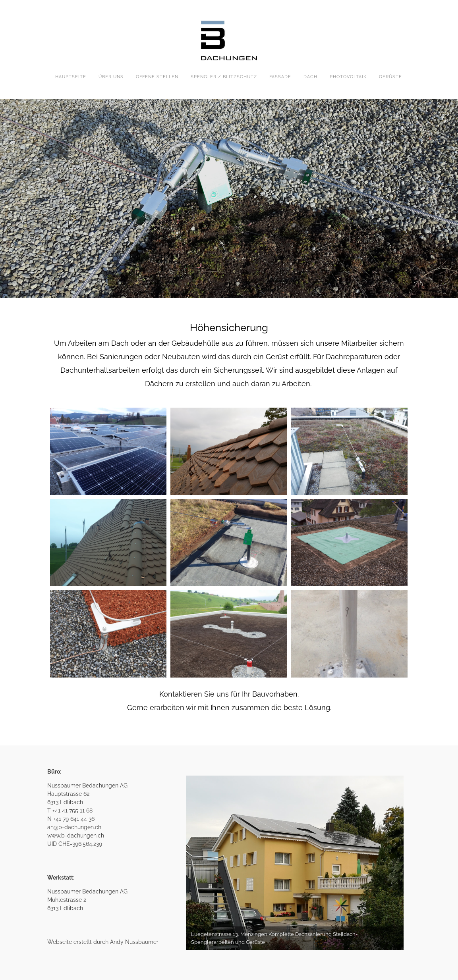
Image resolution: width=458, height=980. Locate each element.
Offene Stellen (157, 77)
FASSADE (280, 77)
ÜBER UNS (111, 77)
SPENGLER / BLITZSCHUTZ (224, 77)
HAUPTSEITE (71, 77)
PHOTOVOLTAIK (348, 77)
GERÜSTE (390, 77)
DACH (310, 77)
